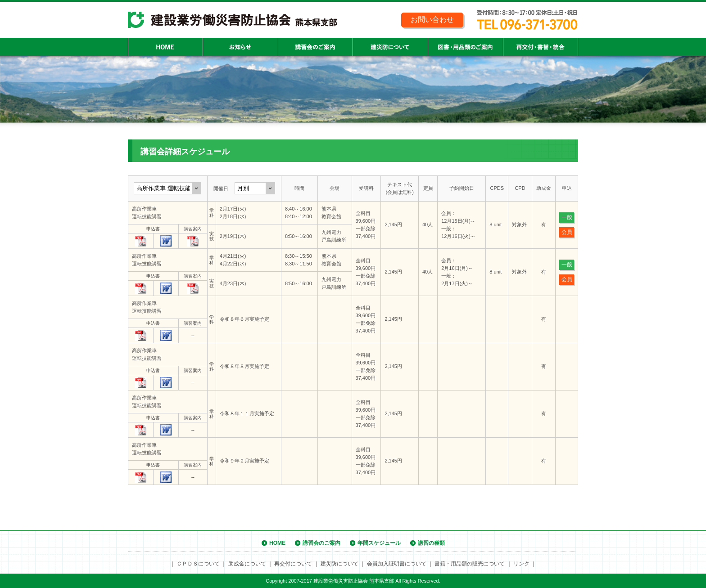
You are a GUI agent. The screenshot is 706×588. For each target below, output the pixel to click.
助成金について (247, 564)
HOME (277, 543)
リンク (521, 564)
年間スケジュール (379, 543)
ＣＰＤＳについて (198, 564)
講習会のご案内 (321, 543)
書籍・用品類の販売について (470, 564)
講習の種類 (431, 543)
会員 (567, 232)
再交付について (293, 564)
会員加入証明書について (397, 564)
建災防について (339, 564)
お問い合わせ (432, 20)
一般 (567, 217)
